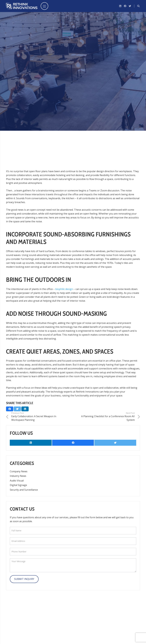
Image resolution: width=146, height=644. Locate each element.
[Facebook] (125, 6)
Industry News (18, 476)
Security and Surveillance (24, 490)
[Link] (22, 6)
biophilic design (64, 289)
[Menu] (44, 6)
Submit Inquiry (24, 579)
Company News (19, 471)
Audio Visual (62, 80)
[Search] (139, 6)
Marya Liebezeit (39, 80)
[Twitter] (130, 6)
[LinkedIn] (120, 6)
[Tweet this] (17, 409)
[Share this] (10, 409)
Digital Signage (18, 485)
